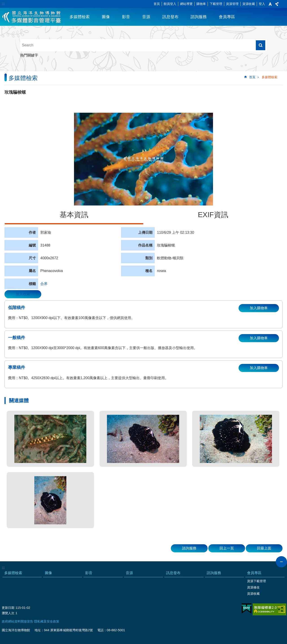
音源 (146, 17)
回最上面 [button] (264, 548)
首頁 (157, 4)
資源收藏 (249, 4)
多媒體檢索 (80, 17)
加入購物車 (259, 308)
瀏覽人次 (8, 613)
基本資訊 (74, 215)
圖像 (106, 17)
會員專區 (227, 17)
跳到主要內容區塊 (2, 2)
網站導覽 (186, 4)
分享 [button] (277, 4)
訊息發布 (170, 17)
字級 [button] (270, 4)
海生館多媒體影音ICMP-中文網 (32, 17)
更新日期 (8, 608)
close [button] (281, 562)
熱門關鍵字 (29, 55)
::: (3, 4)
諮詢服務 (199, 17)
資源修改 (253, 587)
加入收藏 (23, 294)
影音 (126, 17)
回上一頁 (227, 548)
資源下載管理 (257, 581)
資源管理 (232, 4)
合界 (44, 284)
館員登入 (170, 4)
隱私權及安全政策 (47, 621)
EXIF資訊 (213, 215)
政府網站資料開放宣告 (17, 621)
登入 (262, 4)
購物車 (201, 4)
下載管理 (216, 4)
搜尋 (261, 45)
